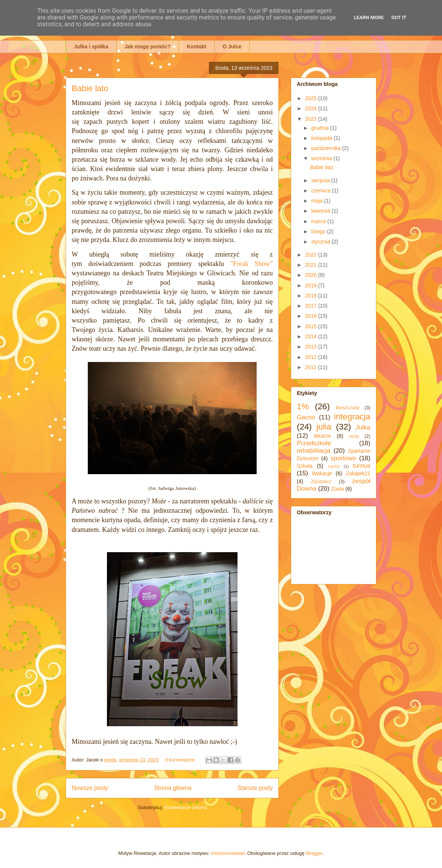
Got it (399, 17)
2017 (312, 306)
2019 (312, 285)
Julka (363, 427)
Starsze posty (255, 788)
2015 (312, 326)
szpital (334, 466)
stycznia (321, 242)
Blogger (314, 853)
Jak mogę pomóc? (148, 47)
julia (324, 427)
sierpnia (321, 180)
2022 (312, 255)
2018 (312, 296)
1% (303, 406)
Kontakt (197, 47)
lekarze (322, 436)
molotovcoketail (228, 853)
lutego (319, 231)
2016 (312, 316)
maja (317, 201)
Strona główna (173, 788)
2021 (312, 265)
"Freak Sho (248, 264)
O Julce (232, 47)
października (327, 148)
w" (269, 264)
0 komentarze (180, 760)
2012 (312, 357)
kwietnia (321, 211)
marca (319, 221)
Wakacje (322, 473)
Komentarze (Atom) (186, 807)
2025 (312, 98)
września (322, 158)
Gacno (306, 417)
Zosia (337, 489)
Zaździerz (321, 482)
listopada (322, 138)
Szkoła (305, 466)
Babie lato (90, 88)
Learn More (369, 17)
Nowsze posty (90, 788)
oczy (354, 436)
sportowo (343, 458)
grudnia (321, 128)
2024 (312, 108)
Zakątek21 (358, 473)
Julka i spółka (91, 47)
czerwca (321, 191)
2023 (312, 119)
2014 (312, 336)
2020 (312, 275)
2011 (312, 367)
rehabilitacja (314, 451)
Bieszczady (348, 408)
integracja (352, 417)
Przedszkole (314, 443)
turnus (362, 466)
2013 (312, 347)
